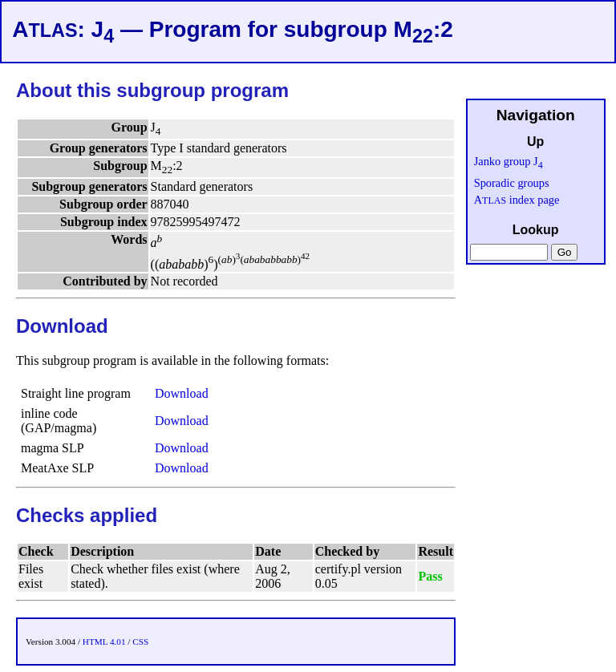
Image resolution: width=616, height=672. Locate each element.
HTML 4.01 (104, 642)
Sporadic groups (512, 183)
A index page (517, 200)
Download (182, 393)
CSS (140, 642)
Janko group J (509, 161)
